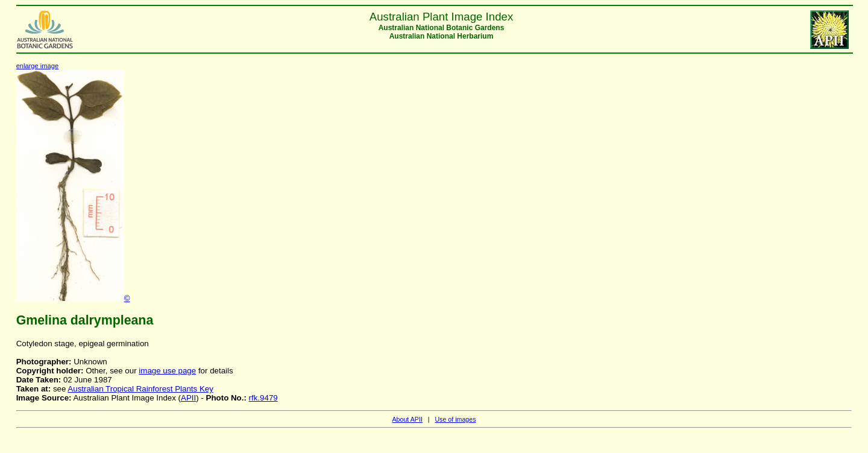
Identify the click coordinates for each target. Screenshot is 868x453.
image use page (167, 371)
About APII (407, 419)
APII (188, 398)
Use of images (455, 419)
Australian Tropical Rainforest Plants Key (140, 389)
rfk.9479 (263, 398)
